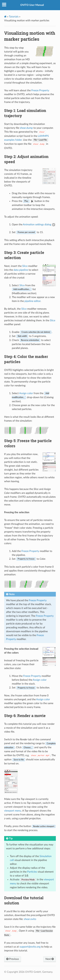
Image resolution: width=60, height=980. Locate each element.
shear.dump (26, 128)
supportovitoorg (30, 947)
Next (50, 959)
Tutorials (14, 17)
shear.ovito (30, 919)
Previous (13, 959)
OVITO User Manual (32, 5)
